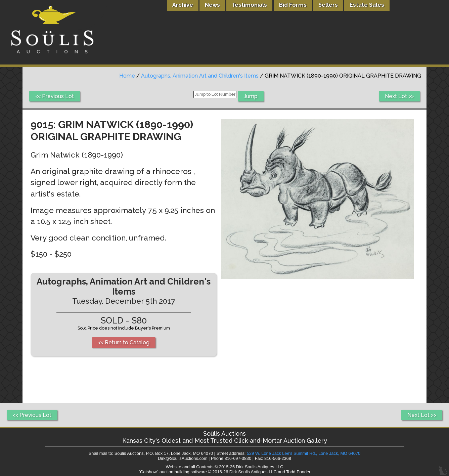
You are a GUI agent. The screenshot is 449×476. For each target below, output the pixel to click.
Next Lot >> (399, 96)
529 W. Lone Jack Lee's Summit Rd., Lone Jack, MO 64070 (304, 453)
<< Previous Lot (55, 96)
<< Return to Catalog (124, 342)
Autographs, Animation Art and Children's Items (200, 76)
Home (127, 76)
